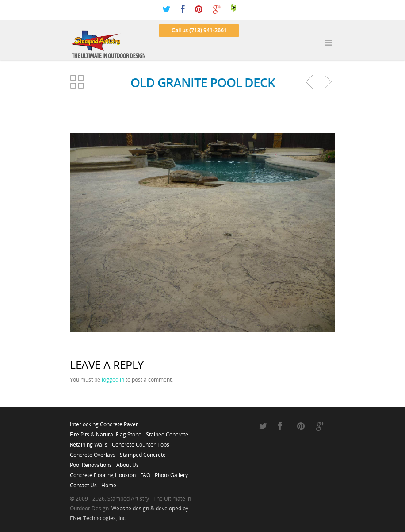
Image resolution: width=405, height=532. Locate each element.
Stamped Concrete (143, 452)
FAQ (145, 473)
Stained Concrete (167, 432)
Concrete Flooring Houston (103, 473)
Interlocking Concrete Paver (104, 422)
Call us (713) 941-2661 (199, 30)
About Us (128, 463)
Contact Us (83, 483)
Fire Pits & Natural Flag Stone (106, 432)
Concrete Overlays (93, 452)
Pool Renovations (91, 463)
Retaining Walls (89, 442)
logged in (113, 380)
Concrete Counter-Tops (141, 442)
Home (109, 483)
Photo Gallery (171, 473)
